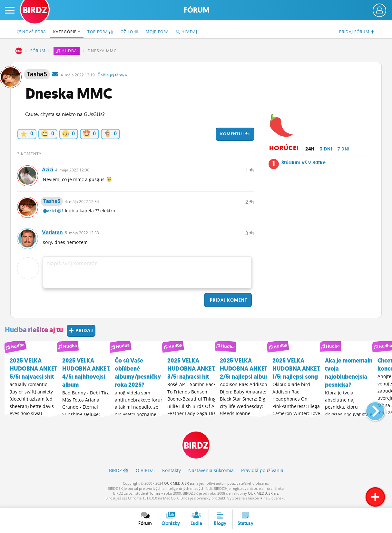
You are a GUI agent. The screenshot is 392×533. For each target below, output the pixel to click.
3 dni (326, 149)
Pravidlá (262, 474)
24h (310, 149)
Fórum (197, 10)
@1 (60, 213)
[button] (370, 411)
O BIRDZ (145, 474)
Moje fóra (157, 32)
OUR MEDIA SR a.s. (180, 486)
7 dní (344, 149)
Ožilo (130, 32)
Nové (31, 32)
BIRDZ (19, 51)
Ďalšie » (112, 75)
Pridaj (228, 303)
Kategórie (67, 32)
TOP (100, 32)
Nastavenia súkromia (211, 474)
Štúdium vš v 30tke (304, 163)
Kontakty (171, 474)
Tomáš (155, 496)
